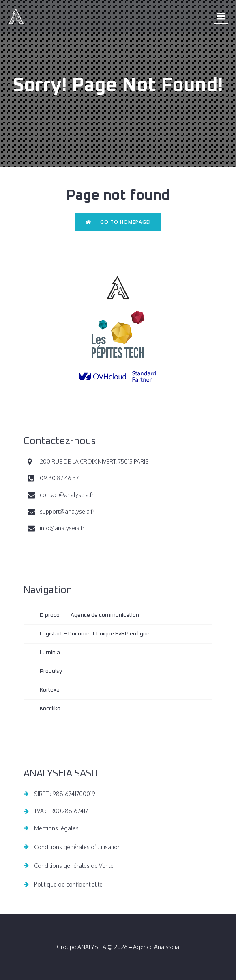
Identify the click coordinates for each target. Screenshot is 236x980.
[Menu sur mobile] (221, 16)
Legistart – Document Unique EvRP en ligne (95, 634)
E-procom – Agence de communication (89, 615)
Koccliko (50, 709)
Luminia (50, 653)
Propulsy (51, 671)
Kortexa (50, 690)
